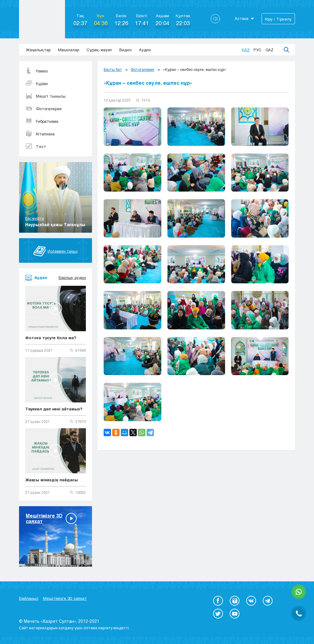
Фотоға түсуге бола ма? (51, 338)
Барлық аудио (72, 277)
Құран (36, 83)
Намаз (36, 71)
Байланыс (29, 598)
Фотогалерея (43, 109)
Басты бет (113, 69)
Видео (125, 50)
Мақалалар (69, 50)
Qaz (270, 50)
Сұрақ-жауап (99, 50)
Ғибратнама (42, 121)
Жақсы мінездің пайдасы (52, 480)
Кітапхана (40, 134)
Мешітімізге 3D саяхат (65, 598)
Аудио (145, 50)
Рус (257, 50)
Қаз (246, 50)
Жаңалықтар (38, 50)
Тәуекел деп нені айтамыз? (54, 409)
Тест (36, 146)
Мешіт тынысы (45, 96)
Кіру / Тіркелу (278, 19)
